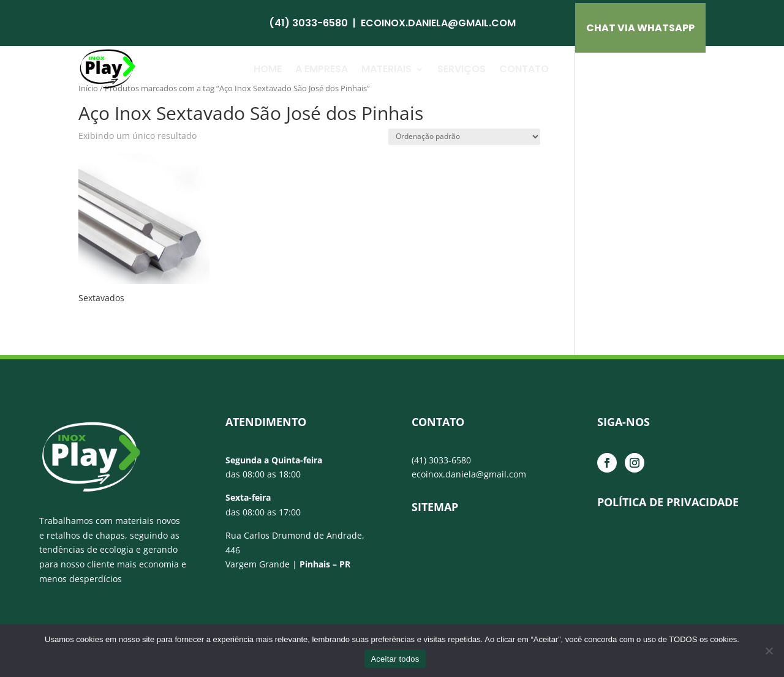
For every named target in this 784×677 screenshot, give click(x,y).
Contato (524, 69)
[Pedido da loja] (464, 137)
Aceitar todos (395, 659)
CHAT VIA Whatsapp (640, 28)
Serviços (462, 69)
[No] (769, 651)
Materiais (386, 69)
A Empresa (322, 69)
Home (268, 69)
